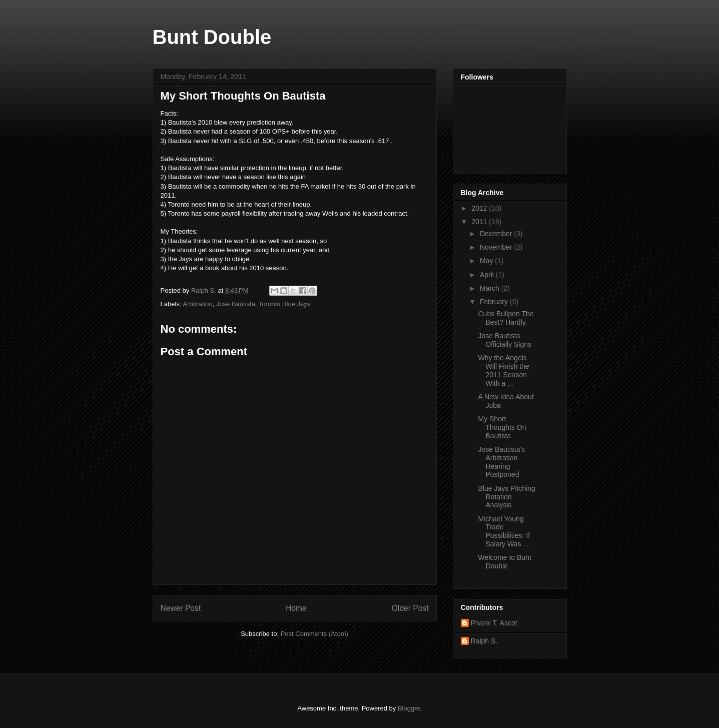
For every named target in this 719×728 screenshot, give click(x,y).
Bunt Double (212, 37)
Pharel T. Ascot (494, 623)
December (497, 234)
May (487, 261)
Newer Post (181, 608)
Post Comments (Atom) (314, 634)
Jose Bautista (236, 304)
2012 (480, 208)
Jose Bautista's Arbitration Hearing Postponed (501, 462)
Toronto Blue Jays (284, 304)
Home (296, 608)
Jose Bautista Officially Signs (505, 340)
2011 (480, 222)
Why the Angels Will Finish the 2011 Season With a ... (503, 370)
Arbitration (197, 304)
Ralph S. (484, 641)
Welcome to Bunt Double (504, 562)
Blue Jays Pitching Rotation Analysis (506, 497)
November (497, 247)
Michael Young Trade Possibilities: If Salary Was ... (504, 531)
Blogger (409, 708)
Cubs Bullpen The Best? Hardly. (506, 318)
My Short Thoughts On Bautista (502, 427)
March (491, 288)
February (495, 302)
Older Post (410, 608)
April (488, 275)
